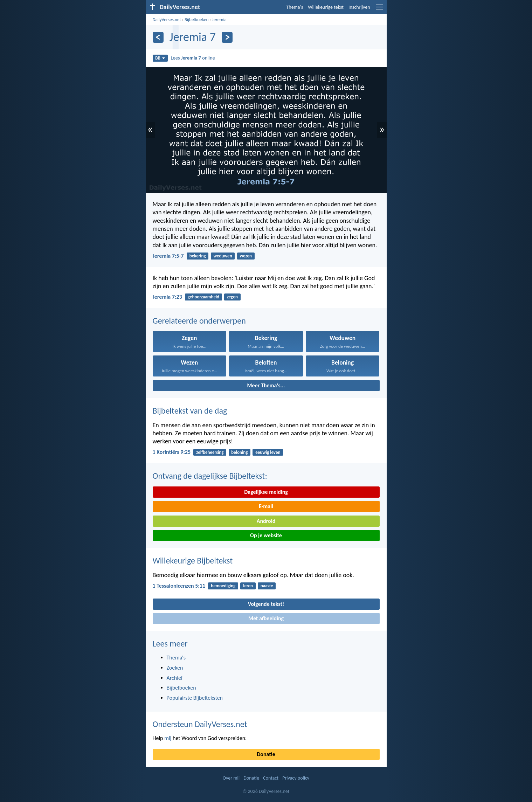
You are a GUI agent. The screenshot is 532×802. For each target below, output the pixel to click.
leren (248, 586)
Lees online (193, 58)
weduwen (223, 256)
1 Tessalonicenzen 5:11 (179, 586)
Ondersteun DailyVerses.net (200, 724)
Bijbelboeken (196, 19)
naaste (267, 586)
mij (168, 738)
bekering (198, 256)
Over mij (231, 778)
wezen (246, 256)
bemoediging (223, 586)
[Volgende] (227, 37)
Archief (175, 678)
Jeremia (219, 19)
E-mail (266, 506)
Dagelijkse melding (266, 492)
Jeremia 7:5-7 (168, 256)
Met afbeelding (266, 618)
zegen (232, 297)
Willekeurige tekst (326, 7)
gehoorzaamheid (203, 297)
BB (160, 58)
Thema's (295, 7)
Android (266, 521)
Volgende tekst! (266, 604)
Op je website (266, 535)
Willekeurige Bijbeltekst (193, 561)
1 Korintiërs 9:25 (172, 452)
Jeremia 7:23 (167, 297)
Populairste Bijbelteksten (195, 698)
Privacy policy (296, 778)
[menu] (380, 10)
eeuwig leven (268, 452)
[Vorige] (158, 37)
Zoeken (175, 668)
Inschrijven (359, 7)
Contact (271, 778)
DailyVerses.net (167, 19)
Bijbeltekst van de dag (190, 411)
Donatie (266, 754)
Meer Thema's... (266, 385)
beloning (239, 452)
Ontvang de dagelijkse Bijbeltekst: (210, 476)
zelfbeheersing (210, 452)
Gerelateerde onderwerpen (199, 321)
